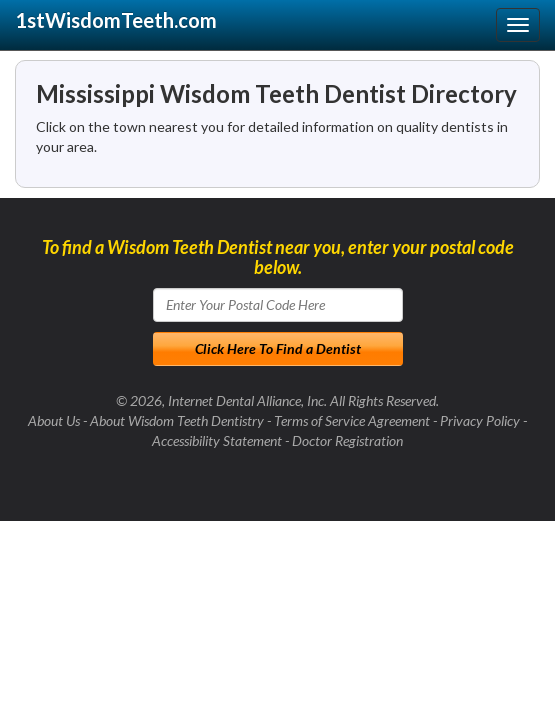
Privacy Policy (480, 420)
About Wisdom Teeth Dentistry (177, 420)
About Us (54, 420)
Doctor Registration (347, 440)
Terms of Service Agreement (352, 420)
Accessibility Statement (217, 440)
